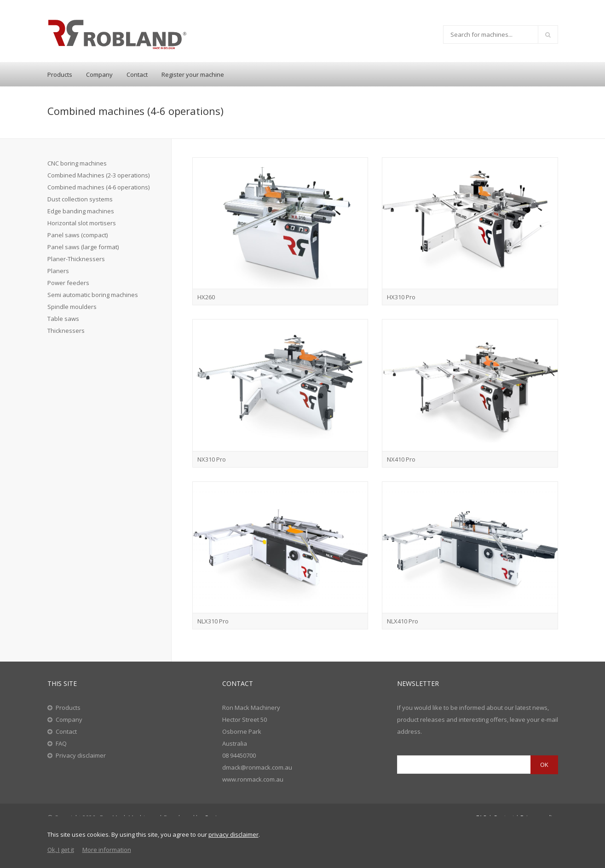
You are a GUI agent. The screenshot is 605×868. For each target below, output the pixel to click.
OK (544, 765)
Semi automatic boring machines (93, 295)
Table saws (63, 319)
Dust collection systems (80, 199)
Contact (137, 74)
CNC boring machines (77, 163)
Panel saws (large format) (83, 247)
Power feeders (68, 283)
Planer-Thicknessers (76, 259)
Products (60, 74)
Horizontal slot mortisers (82, 223)
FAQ (61, 743)
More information (107, 850)
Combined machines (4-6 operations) (98, 187)
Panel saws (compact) (78, 235)
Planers (58, 271)
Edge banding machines (81, 211)
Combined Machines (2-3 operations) (98, 175)
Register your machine (193, 74)
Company (99, 74)
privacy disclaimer (233, 834)
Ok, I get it (61, 850)
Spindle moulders (72, 307)
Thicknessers (66, 331)
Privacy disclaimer (81, 755)
